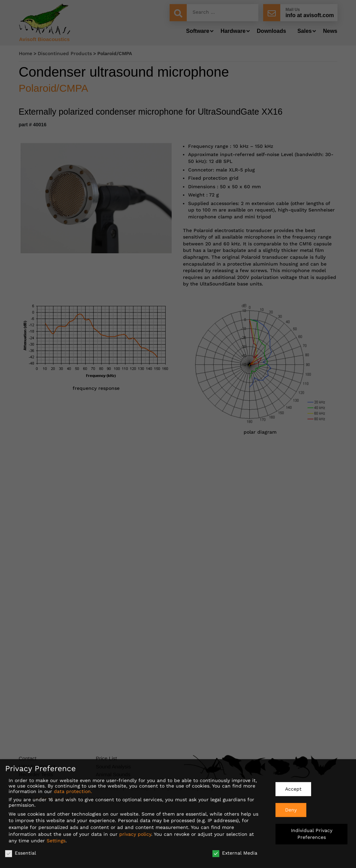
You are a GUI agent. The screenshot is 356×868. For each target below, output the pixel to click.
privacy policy (135, 832)
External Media (235, 851)
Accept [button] (293, 787)
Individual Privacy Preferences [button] (312, 832)
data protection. (73, 790)
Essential (21, 851)
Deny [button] (291, 808)
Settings (56, 839)
